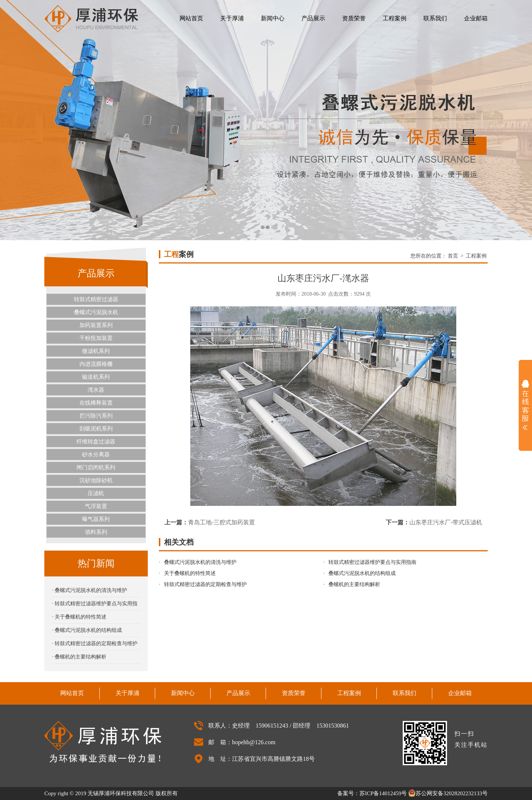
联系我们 (435, 18)
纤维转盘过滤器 (96, 442)
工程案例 (395, 18)
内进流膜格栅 (96, 364)
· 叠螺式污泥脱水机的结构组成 (87, 630)
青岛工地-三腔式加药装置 (221, 522)
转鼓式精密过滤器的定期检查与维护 (205, 584)
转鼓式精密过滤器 (96, 299)
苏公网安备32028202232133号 (448, 793)
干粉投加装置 (96, 338)
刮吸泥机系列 (96, 429)
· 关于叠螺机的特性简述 (79, 617)
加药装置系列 (96, 325)
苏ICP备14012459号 (383, 793)
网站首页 (191, 18)
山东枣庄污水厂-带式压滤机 (446, 522)
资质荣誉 (354, 18)
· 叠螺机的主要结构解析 (79, 657)
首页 (453, 256)
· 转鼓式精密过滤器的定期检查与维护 (95, 644)
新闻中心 (273, 18)
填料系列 (96, 532)
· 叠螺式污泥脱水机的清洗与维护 (90, 590)
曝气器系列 (96, 519)
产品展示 (313, 18)
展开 (525, 405)
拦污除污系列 (96, 416)
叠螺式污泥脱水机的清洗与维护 (200, 562)
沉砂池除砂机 (96, 480)
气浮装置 (96, 506)
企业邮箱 (476, 18)
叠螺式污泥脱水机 (96, 312)
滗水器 (96, 390)
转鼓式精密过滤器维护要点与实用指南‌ (372, 562)
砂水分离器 (96, 455)
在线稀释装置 (96, 403)
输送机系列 (96, 377)
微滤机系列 (96, 351)
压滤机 (96, 493)
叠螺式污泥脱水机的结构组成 (362, 573)
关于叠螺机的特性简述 (190, 573)
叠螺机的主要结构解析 (354, 584)
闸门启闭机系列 (96, 467)
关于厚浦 (232, 18)
